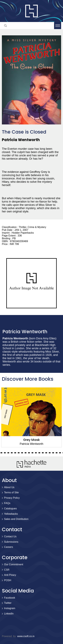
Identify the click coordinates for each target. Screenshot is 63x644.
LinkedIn (9, 614)
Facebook (10, 598)
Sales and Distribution (16, 519)
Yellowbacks (11, 514)
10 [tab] (12, 453)
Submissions (11, 542)
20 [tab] (46, 453)
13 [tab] (22, 453)
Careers (9, 547)
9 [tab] (8, 453)
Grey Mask (31, 440)
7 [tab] (1, 453)
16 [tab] (32, 453)
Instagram (10, 608)
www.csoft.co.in (26, 636)
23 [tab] (57, 453)
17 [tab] (36, 453)
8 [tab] (5, 453)
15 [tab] (29, 453)
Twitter (8, 603)
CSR (7, 570)
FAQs (7, 503)
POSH (8, 580)
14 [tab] (26, 453)
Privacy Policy (12, 498)
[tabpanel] (31, 417)
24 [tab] (60, 453)
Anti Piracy (10, 575)
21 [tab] (50, 453)
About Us (9, 487)
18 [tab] (39, 453)
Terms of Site (11, 492)
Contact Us (10, 536)
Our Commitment (14, 564)
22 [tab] (53, 453)
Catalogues (10, 508)
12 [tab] (19, 453)
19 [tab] (43, 453)
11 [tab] (15, 453)
